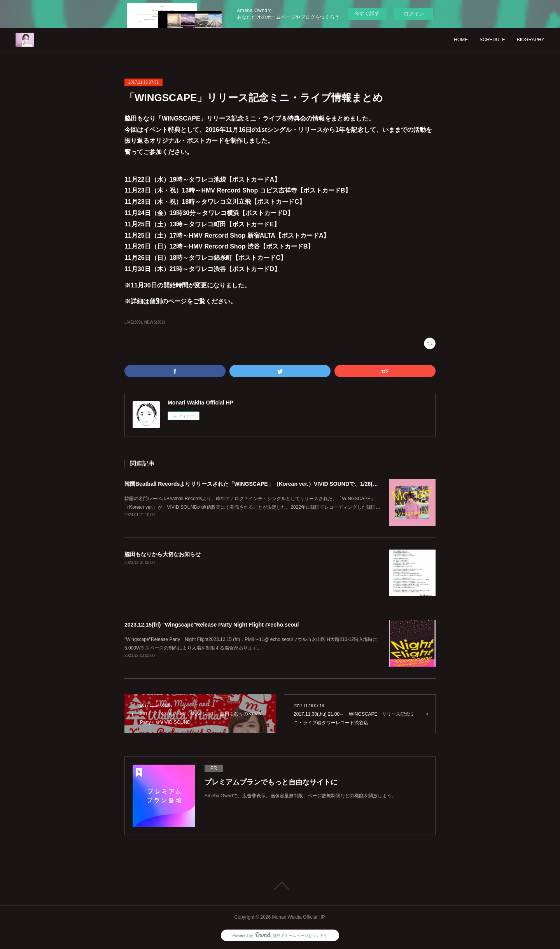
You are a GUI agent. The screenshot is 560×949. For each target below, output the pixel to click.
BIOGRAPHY (531, 40)
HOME (461, 40)
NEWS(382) (155, 322)
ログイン (414, 14)
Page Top (280, 886)
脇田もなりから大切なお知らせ (163, 554)
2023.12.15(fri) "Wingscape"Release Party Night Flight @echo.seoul (212, 625)
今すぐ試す (367, 13)
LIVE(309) (133, 322)
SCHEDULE (492, 40)
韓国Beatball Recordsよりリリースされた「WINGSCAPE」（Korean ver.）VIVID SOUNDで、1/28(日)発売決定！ (266, 484)
